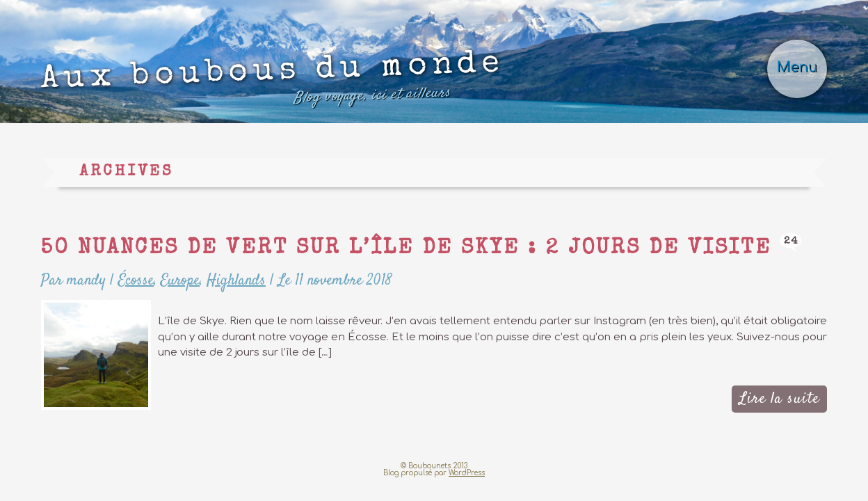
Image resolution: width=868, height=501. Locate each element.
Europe (180, 280)
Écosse (136, 280)
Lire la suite (779, 399)
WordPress (467, 473)
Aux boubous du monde (273, 81)
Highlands (236, 280)
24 (791, 241)
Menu (797, 67)
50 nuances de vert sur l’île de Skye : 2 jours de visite (406, 249)
